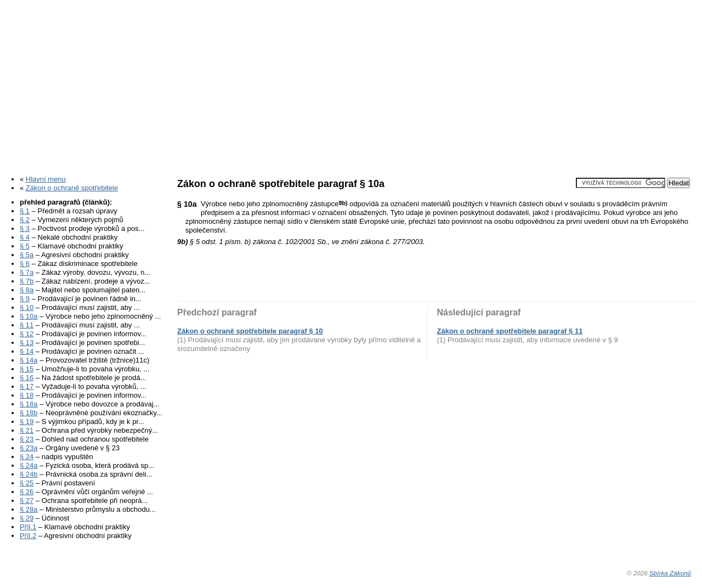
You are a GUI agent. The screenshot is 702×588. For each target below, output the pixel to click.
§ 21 (27, 430)
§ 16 (27, 378)
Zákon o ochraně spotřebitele (72, 188)
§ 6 (25, 264)
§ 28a (29, 509)
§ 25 (27, 483)
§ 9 (25, 299)
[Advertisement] (351, 84)
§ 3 (25, 228)
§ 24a (29, 465)
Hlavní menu (46, 179)
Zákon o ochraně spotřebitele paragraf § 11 (510, 331)
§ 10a (29, 316)
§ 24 (27, 457)
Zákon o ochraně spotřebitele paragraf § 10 (250, 331)
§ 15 (27, 369)
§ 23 (27, 439)
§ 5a (27, 255)
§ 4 (25, 237)
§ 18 (27, 395)
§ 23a (29, 448)
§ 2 (25, 220)
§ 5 (25, 246)
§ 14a (29, 360)
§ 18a (29, 404)
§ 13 (27, 343)
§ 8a (27, 290)
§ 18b (29, 413)
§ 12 (27, 334)
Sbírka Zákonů (670, 573)
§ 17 (27, 386)
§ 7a (27, 272)
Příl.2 (28, 536)
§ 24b (29, 474)
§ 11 (27, 325)
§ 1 (25, 211)
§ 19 (27, 422)
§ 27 (27, 501)
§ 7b (27, 281)
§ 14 (27, 351)
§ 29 (27, 518)
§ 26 (27, 492)
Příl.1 (28, 527)
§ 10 (27, 307)
